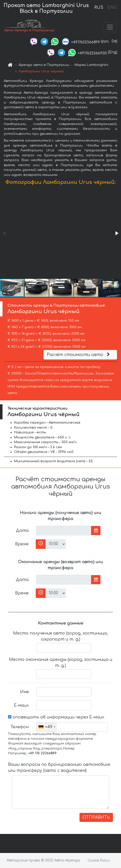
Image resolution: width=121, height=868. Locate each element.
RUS (99, 8)
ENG (112, 8)
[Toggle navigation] (110, 27)
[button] (116, 233)
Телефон (20, 727)
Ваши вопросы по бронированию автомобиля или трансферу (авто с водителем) (59, 768)
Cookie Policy (99, 860)
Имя (24, 692)
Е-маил (21, 705)
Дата (22, 531)
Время (22, 544)
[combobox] (47, 727)
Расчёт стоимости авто (79, 355)
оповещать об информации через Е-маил (56, 717)
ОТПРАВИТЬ (96, 817)
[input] (64, 531)
